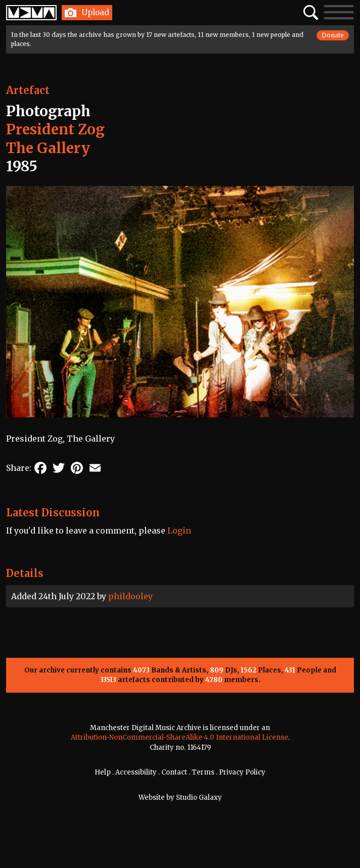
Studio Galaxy (199, 798)
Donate (333, 35)
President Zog (55, 129)
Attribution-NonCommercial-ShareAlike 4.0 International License (179, 737)
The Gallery (48, 148)
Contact (174, 772)
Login (179, 531)
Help (103, 772)
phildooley (130, 596)
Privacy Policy (242, 772)
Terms (203, 772)
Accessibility (136, 772)
